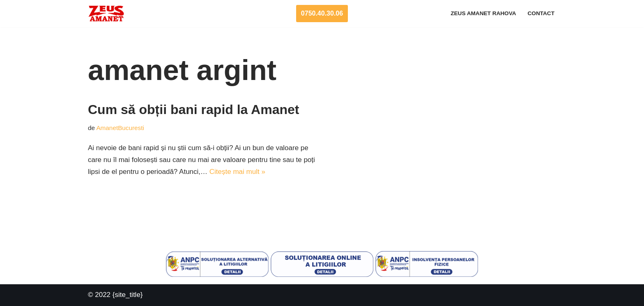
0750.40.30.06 (322, 13)
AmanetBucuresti (120, 128)
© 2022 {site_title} (115, 295)
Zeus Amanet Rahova (483, 13)
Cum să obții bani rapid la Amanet (193, 110)
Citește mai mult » (237, 172)
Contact (541, 13)
